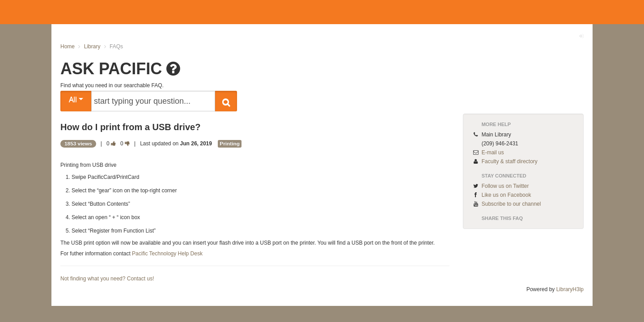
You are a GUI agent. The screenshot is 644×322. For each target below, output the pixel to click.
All (76, 100)
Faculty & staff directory (510, 161)
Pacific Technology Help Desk (167, 254)
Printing (230, 144)
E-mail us (493, 153)
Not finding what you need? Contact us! (107, 279)
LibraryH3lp (570, 289)
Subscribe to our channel (511, 204)
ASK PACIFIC (111, 69)
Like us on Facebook (506, 195)
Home (68, 47)
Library (92, 47)
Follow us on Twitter (505, 186)
